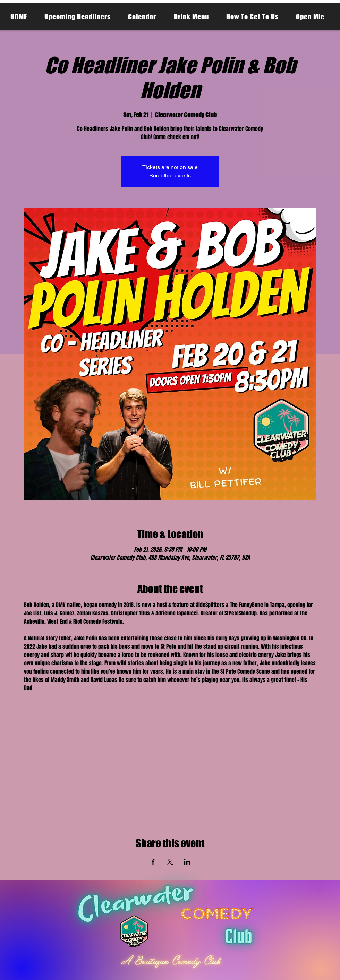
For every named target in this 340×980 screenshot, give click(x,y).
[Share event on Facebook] (153, 862)
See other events (170, 176)
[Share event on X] (170, 862)
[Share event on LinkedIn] (187, 862)
